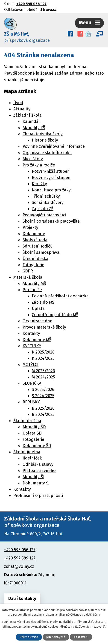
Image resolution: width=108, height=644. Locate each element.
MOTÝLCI (31, 365)
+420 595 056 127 (31, 4)
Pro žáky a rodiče (39, 165)
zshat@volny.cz (19, 566)
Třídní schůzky (46, 196)
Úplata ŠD (32, 433)
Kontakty (31, 333)
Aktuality (22, 109)
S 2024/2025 (43, 396)
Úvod (18, 103)
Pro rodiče (32, 290)
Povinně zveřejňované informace (54, 146)
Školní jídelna (27, 452)
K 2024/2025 (43, 358)
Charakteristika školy (43, 134)
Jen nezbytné (56, 637)
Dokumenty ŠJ (36, 483)
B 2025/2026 (43, 408)
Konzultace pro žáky (51, 190)
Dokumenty (34, 234)
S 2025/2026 (43, 390)
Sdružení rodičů (38, 246)
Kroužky (39, 184)
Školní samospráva (41, 252)
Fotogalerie (33, 265)
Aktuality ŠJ (33, 477)
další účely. (93, 615)
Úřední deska (35, 259)
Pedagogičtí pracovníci (44, 215)
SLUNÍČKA (32, 383)
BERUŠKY (31, 402)
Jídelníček (32, 458)
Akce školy (33, 159)
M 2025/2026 (43, 371)
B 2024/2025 (43, 414)
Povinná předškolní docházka (60, 296)
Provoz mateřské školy (44, 327)
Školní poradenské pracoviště (51, 221)
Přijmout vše (29, 637)
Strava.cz (48, 10)
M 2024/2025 (43, 377)
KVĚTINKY (32, 346)
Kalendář (31, 121)
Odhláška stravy (38, 464)
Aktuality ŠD (34, 427)
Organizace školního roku (47, 153)
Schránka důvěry (48, 203)
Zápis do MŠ (43, 302)
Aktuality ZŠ (34, 128)
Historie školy (45, 140)
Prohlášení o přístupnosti (38, 496)
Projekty (30, 227)
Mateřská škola (28, 277)
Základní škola (28, 115)
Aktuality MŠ (34, 284)
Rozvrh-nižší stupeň (51, 171)
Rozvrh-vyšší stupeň (51, 178)
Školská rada (35, 240)
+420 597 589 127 (20, 558)
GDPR (28, 271)
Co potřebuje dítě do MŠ (55, 315)
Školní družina (27, 421)
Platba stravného (39, 471)
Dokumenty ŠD (37, 446)
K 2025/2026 (43, 352)
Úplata (38, 308)
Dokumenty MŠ (37, 340)
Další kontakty (22, 599)
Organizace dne (37, 321)
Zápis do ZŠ (43, 209)
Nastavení (81, 637)
